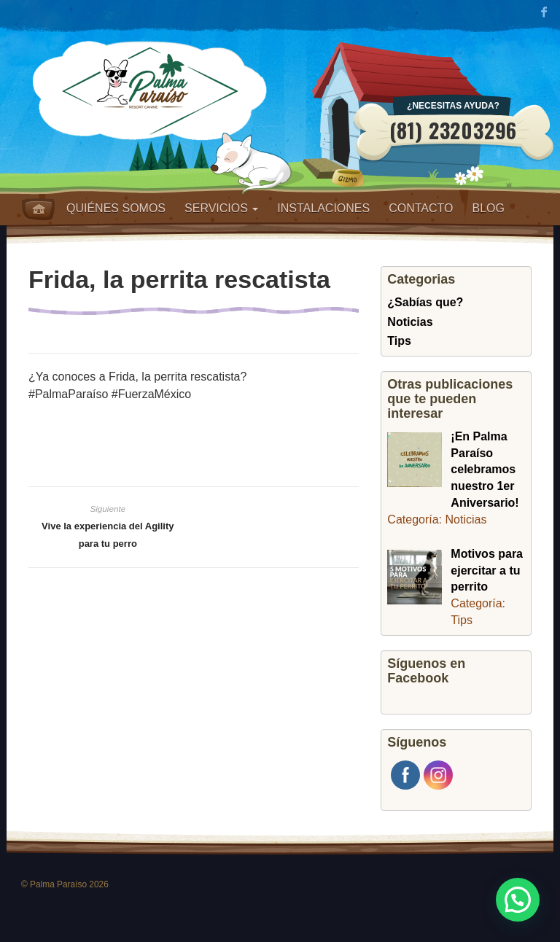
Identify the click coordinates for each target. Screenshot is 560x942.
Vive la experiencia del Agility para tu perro (108, 535)
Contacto (421, 208)
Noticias (410, 322)
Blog (488, 208)
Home (38, 209)
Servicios (221, 208)
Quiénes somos (116, 208)
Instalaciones (323, 208)
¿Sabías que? (425, 302)
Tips (399, 341)
